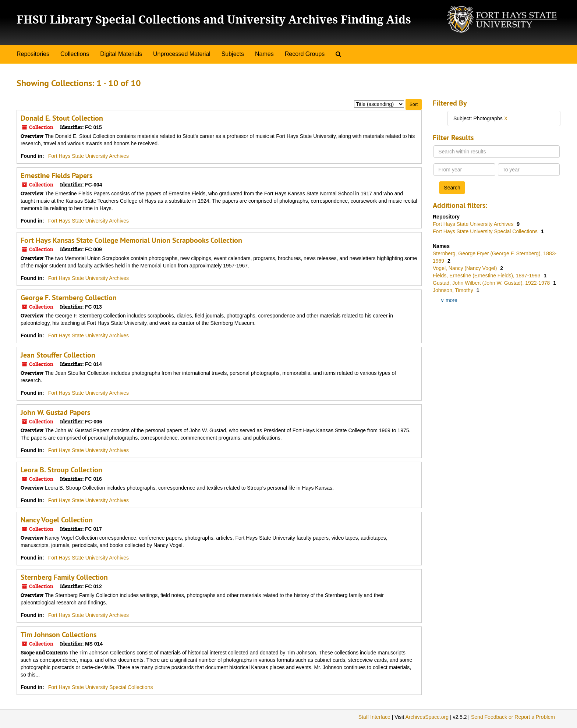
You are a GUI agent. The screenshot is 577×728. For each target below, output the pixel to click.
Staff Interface (374, 717)
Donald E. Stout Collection (62, 118)
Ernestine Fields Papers (56, 175)
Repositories (33, 54)
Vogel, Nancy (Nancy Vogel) (466, 268)
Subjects (233, 54)
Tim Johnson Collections (59, 635)
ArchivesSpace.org (427, 717)
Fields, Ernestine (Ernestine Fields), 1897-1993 (487, 276)
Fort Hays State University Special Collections (101, 687)
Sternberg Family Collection (64, 577)
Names (264, 54)
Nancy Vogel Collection (57, 520)
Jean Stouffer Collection (58, 355)
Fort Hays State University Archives (89, 156)
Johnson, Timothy (454, 290)
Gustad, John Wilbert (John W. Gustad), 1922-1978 (492, 283)
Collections (75, 54)
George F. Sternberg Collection (69, 298)
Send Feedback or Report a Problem (513, 717)
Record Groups (305, 54)
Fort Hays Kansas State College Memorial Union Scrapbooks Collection (131, 240)
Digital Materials (121, 54)
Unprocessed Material (182, 54)
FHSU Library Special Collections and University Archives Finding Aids (214, 19)
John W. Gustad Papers (55, 412)
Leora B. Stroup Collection (61, 470)
